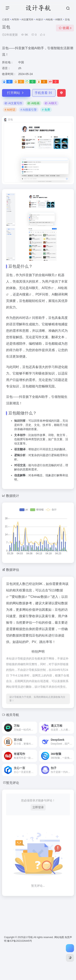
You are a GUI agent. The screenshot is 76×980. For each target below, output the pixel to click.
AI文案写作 (27, 20)
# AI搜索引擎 (29, 110)
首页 (7, 20)
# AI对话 (10, 110)
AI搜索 (24, 294)
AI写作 (15, 20)
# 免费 (46, 110)
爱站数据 (18, 597)
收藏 (65, 28)
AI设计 (39, 20)
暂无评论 (13, 783)
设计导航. (28, 937)
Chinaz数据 (39, 597)
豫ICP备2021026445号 (20, 941)
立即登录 (38, 807)
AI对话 (24, 318)
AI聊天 (59, 20)
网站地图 (59, 937)
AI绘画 (49, 20)
